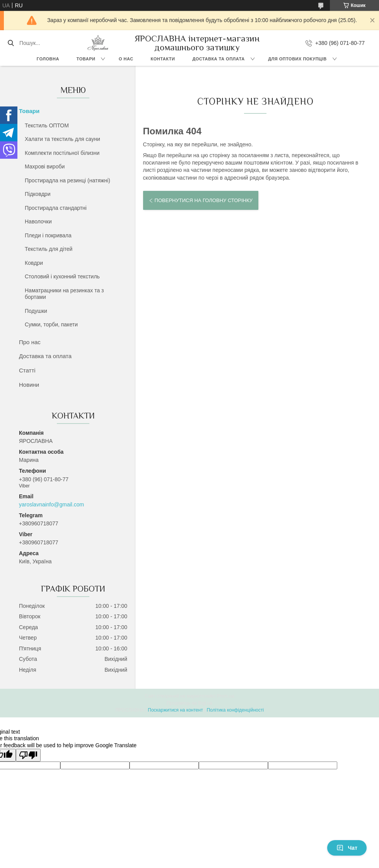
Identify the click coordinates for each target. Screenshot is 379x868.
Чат (347, 848)
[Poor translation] (28, 755)
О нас (126, 59)
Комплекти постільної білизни (62, 153)
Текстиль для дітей (49, 249)
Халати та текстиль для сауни (62, 139)
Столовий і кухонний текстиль (62, 276)
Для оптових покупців (297, 59)
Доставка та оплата (218, 59)
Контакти (163, 59)
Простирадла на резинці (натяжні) (67, 180)
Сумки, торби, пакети (51, 324)
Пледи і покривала (48, 235)
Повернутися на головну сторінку (204, 200)
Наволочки (38, 221)
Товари (86, 59)
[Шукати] (11, 43)
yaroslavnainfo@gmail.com (51, 504)
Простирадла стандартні (56, 208)
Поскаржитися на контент (175, 710)
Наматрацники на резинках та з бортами (64, 294)
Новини (29, 385)
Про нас (30, 342)
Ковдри (34, 263)
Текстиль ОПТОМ (47, 125)
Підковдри (38, 194)
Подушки (36, 311)
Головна (48, 59)
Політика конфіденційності (235, 710)
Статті (27, 370)
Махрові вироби (45, 166)
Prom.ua (226, 696)
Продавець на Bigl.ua (189, 703)
